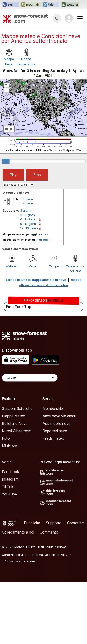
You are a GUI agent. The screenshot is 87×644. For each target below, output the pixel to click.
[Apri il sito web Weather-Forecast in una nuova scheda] (70, 5)
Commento (49, 594)
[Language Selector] (30, 440)
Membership (53, 470)
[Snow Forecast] (25, 18)
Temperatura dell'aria (75, 330)
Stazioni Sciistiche (17, 470)
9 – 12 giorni (28, 285)
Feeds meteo (53, 500)
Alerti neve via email (59, 478)
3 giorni (28, 261)
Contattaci (76, 585)
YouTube (9, 556)
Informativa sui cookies (19, 623)
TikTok (8, 548)
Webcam (12, 328)
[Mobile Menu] (80, 18)
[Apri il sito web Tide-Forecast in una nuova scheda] (51, 5)
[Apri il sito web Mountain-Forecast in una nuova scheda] (31, 5)
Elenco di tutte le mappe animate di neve (36, 342)
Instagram (10, 541)
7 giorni (28, 265)
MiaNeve (9, 508)
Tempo (54, 328)
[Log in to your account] (69, 18)
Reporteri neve (55, 493)
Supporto (54, 585)
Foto (6, 500)
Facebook (10, 534)
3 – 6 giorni (28, 277)
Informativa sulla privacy (50, 617)
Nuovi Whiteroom (17, 493)
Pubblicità (32, 585)
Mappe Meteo (14, 478)
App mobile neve (56, 485)
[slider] (6, 223)
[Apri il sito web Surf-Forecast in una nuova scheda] (10, 5)
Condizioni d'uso (14, 617)
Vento (33, 328)
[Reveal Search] (57, 18)
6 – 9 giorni (28, 281)
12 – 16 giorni (29, 290)
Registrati (43, 302)
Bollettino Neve (15, 485)
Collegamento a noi (18, 594)
